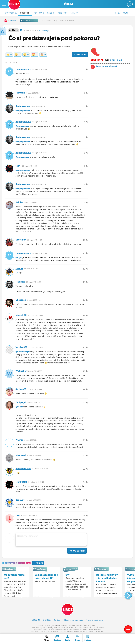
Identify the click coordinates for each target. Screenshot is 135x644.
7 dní (119, 60)
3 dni (113, 60)
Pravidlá (95, 620)
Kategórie (25, 13)
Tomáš (51, 629)
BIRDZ (6, 21)
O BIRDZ (47, 620)
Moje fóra (62, 13)
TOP (39, 13)
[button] (126, 594)
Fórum (68, 4)
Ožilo (51, 13)
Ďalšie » (44, 31)
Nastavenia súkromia (74, 620)
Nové (11, 13)
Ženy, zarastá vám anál (107, 66)
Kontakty (57, 620)
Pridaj (77, 551)
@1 (17, 273)
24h (107, 60)
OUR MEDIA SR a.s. (61, 625)
